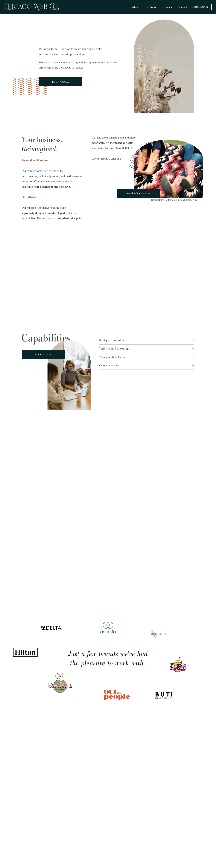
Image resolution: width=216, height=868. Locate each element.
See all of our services (138, 193)
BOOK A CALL (201, 7)
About (136, 7)
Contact (182, 7)
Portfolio (151, 7)
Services (167, 7)
